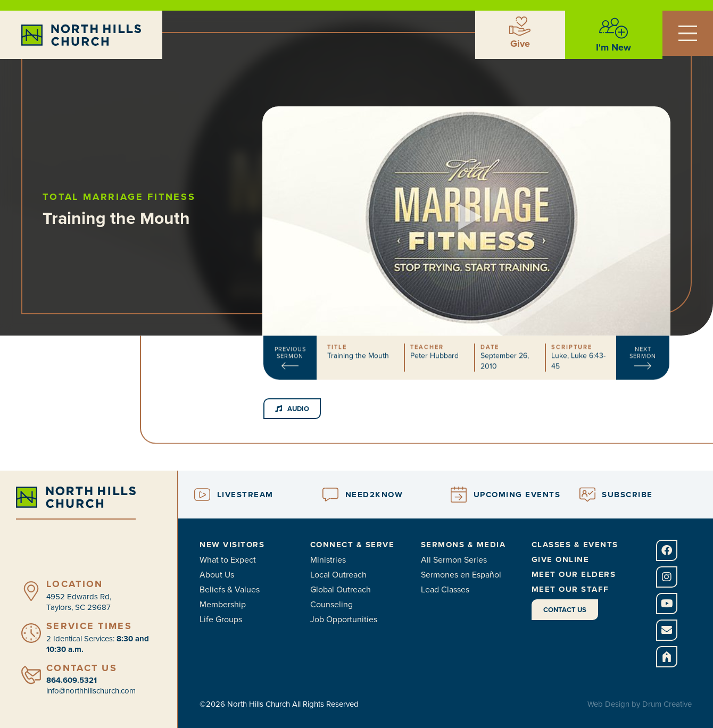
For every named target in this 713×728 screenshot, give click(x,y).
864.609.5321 (72, 680)
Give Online (561, 559)
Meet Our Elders (574, 574)
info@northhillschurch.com (91, 691)
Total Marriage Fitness (136, 197)
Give (520, 44)
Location (74, 584)
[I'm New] (613, 28)
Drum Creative (667, 704)
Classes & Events (575, 545)
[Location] (31, 591)
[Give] (520, 26)
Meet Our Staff (570, 589)
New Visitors (232, 545)
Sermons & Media (463, 545)
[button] (467, 202)
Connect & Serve (353, 545)
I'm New (613, 47)
